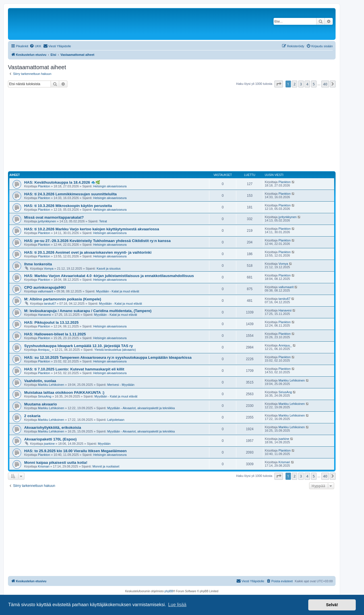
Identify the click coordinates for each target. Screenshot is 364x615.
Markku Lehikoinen (51, 385)
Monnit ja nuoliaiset (106, 466)
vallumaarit (45, 291)
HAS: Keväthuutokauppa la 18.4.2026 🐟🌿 (62, 182)
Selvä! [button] (332, 605)
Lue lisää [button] (177, 605)
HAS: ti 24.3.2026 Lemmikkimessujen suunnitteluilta (70, 194)
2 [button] (294, 84)
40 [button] (325, 84)
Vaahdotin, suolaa (40, 381)
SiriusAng (45, 396)
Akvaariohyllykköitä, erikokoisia (53, 428)
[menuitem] (35, 46)
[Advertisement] (172, 130)
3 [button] (301, 84)
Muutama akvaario (41, 404)
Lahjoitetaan (116, 420)
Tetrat (103, 221)
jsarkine (49, 444)
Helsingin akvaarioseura (110, 186)
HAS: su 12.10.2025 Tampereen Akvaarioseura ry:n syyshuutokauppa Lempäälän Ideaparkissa (108, 357)
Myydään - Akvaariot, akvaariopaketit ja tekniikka (141, 408)
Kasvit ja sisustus (109, 268)
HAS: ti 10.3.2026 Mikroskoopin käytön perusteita (68, 206)
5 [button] (314, 84)
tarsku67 (50, 304)
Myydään (104, 444)
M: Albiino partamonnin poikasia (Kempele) (63, 299)
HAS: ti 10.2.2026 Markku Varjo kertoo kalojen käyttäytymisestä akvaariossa (92, 229)
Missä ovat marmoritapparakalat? (54, 217)
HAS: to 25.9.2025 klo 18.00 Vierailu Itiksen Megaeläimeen (75, 451)
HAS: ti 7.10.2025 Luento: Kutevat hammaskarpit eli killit (74, 369)
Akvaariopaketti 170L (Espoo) (50, 439)
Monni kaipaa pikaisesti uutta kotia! (56, 463)
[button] (279, 84)
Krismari (44, 466)
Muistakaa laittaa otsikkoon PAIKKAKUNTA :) (64, 392)
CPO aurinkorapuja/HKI (45, 287)
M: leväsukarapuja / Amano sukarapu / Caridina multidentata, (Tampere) (88, 311)
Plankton (44, 186)
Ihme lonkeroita (38, 264)
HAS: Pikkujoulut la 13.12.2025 (51, 322)
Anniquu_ (45, 350)
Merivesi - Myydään (121, 385)
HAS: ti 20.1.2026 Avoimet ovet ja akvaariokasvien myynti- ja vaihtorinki (88, 252)
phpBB (169, 591)
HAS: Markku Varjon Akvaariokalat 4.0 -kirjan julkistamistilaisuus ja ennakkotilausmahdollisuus (109, 276)
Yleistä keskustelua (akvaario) (115, 350)
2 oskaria (32, 416)
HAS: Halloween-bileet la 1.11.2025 (55, 334)
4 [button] (307, 84)
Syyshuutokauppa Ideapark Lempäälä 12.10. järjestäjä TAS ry (78, 346)
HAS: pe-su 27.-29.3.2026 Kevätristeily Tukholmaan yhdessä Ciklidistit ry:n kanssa (97, 241)
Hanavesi (44, 315)
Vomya (49, 268)
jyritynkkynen (47, 221)
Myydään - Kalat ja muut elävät (118, 291)
